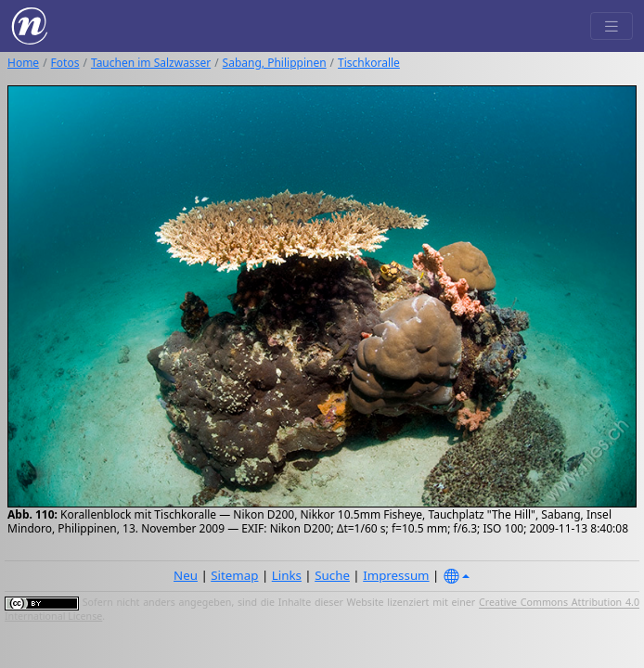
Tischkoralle (369, 63)
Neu (186, 575)
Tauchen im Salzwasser (151, 63)
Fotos (65, 63)
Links (287, 575)
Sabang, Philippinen (275, 63)
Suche (332, 575)
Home (23, 63)
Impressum (396, 575)
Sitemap (234, 575)
